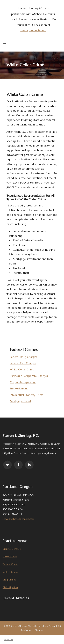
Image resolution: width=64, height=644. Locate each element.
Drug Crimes (9, 580)
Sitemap (39, 630)
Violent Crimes (10, 572)
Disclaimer (26, 630)
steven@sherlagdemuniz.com (18, 519)
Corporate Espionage (23, 382)
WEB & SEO (8, 640)
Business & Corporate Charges (29, 376)
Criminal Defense (12, 549)
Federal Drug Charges (24, 357)
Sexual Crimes (10, 557)
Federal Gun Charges (23, 363)
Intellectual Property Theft (26, 395)
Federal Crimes (10, 564)
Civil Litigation (10, 587)
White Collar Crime (22, 369)
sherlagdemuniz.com (33, 30)
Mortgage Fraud (20, 401)
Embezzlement (19, 388)
